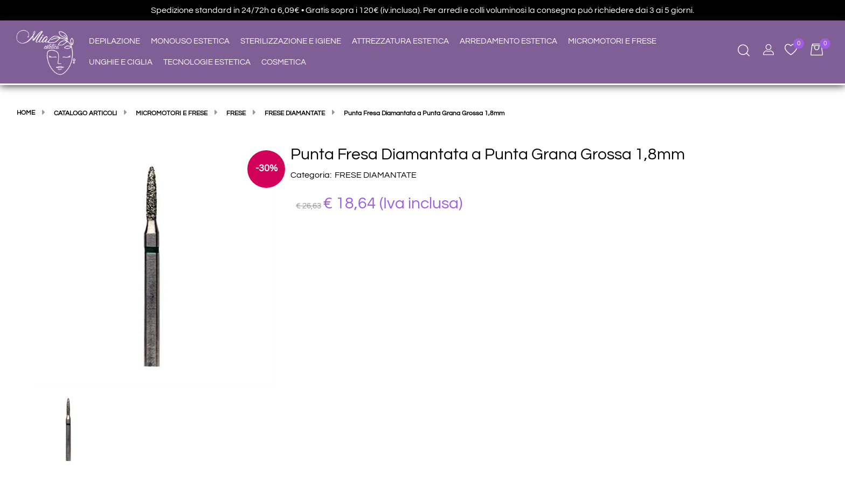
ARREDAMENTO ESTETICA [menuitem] (508, 41)
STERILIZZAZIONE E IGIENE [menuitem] (291, 41)
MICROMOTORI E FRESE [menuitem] (612, 41)
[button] (153, 265)
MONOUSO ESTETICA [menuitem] (190, 41)
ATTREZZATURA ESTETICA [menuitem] (400, 41)
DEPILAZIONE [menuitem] (115, 41)
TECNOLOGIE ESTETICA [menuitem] (207, 62)
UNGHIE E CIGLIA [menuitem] (121, 62)
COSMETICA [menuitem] (284, 62)
